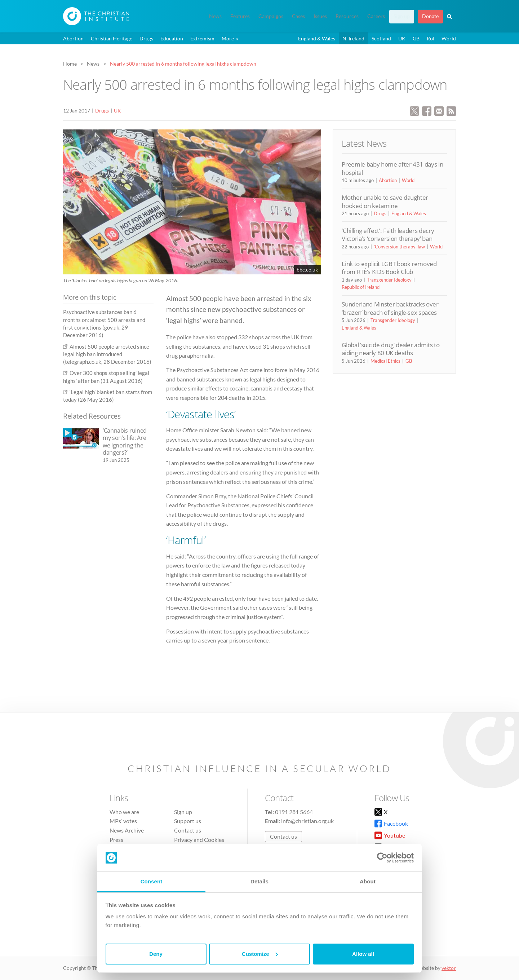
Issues (320, 16)
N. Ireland (353, 38)
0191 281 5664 (294, 812)
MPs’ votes (123, 821)
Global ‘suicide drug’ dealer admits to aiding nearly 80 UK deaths (391, 349)
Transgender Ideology (389, 280)
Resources (347, 16)
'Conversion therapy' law (399, 247)
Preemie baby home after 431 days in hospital (392, 168)
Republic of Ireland (361, 287)
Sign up (402, 16)
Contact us (188, 830)
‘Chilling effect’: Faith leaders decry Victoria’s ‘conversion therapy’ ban (388, 235)
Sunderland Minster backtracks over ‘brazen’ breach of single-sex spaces (390, 308)
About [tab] (368, 881)
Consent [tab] (152, 881)
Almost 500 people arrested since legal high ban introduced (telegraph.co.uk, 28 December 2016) (107, 354)
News (215, 16)
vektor (449, 968)
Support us (188, 821)
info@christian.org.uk (307, 821)
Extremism (202, 38)
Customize (260, 954)
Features (240, 16)
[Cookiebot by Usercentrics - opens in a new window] (382, 858)
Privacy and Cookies (199, 840)
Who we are (124, 812)
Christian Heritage (112, 38)
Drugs (146, 38)
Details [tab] (259, 881)
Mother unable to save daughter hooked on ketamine (385, 201)
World (449, 38)
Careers (376, 16)
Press (116, 840)
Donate (430, 16)
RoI (431, 38)
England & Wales (317, 38)
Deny (156, 954)
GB (416, 38)
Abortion (73, 38)
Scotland (381, 38)
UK (402, 38)
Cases (298, 16)
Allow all (363, 954)
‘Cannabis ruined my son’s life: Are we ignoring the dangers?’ (125, 442)
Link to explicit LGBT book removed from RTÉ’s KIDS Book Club (389, 268)
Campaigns (271, 16)
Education (172, 38)
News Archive (127, 830)
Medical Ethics (385, 361)
